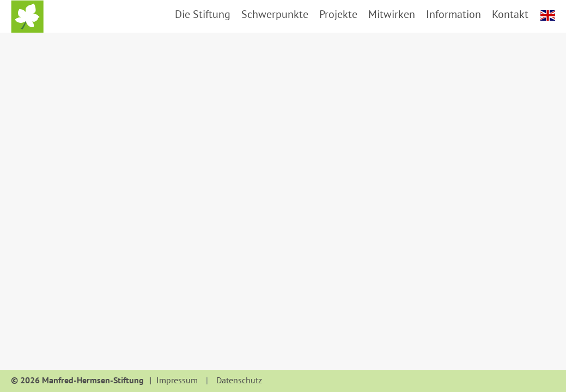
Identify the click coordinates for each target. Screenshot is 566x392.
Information (454, 14)
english (548, 15)
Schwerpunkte (275, 14)
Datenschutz (239, 381)
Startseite (27, 16)
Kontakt (510, 14)
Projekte (338, 14)
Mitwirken (392, 14)
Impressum (177, 381)
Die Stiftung (203, 14)
